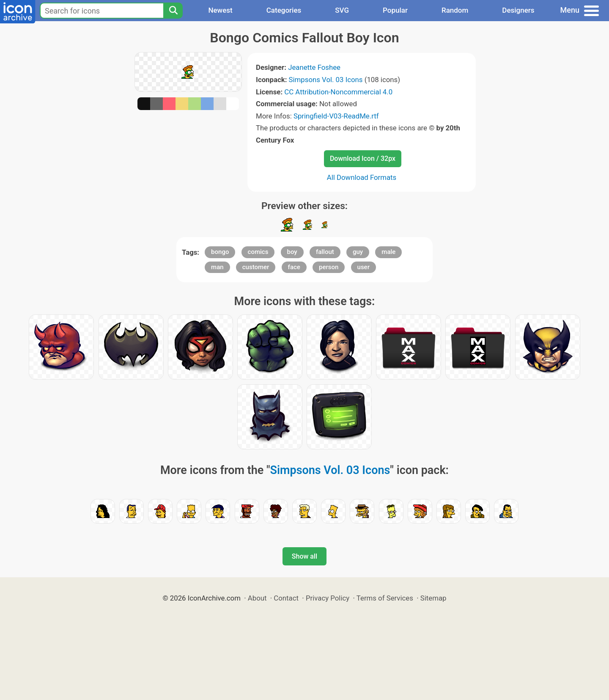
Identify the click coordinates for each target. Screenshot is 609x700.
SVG (342, 10)
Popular (395, 10)
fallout (325, 252)
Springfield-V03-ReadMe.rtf (336, 116)
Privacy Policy (328, 598)
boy (292, 252)
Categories (284, 10)
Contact (286, 598)
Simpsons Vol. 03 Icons (326, 80)
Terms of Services (385, 598)
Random (455, 10)
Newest (220, 10)
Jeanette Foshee (314, 67)
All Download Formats (362, 177)
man (217, 267)
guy (358, 252)
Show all (304, 556)
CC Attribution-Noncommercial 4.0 (338, 92)
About (257, 598)
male (388, 252)
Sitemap (433, 598)
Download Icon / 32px (363, 158)
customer (256, 267)
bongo (220, 252)
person (329, 267)
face (294, 267)
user (363, 267)
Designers (518, 10)
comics (258, 252)
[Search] (173, 11)
